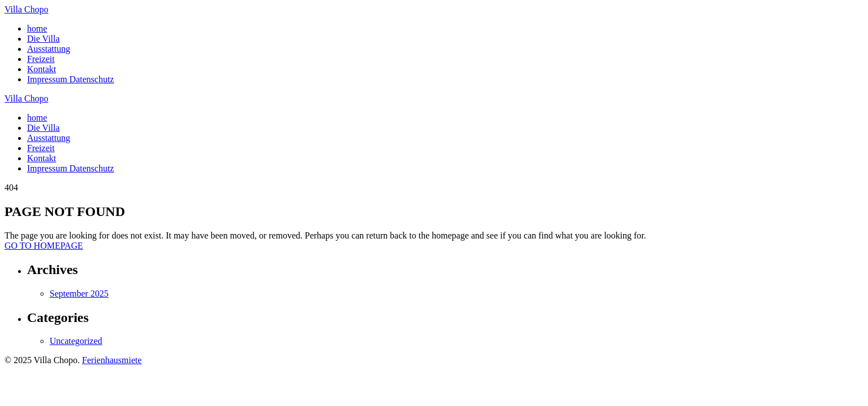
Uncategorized (76, 341)
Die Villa (43, 39)
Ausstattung (48, 49)
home (37, 28)
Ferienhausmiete (112, 360)
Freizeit (41, 59)
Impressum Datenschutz (70, 79)
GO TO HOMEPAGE (44, 246)
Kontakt (42, 69)
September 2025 (79, 294)
